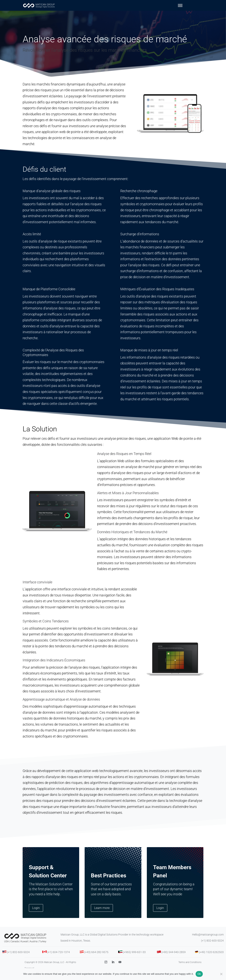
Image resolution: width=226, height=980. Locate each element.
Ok (199, 974)
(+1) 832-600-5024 (212, 948)
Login (36, 915)
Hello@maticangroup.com (208, 942)
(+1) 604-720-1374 (58, 960)
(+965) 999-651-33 (134, 960)
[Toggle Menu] (180, 5)
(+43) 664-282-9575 (96, 960)
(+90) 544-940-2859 (174, 960)
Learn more (102, 915)
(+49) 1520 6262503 (211, 960)
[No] (221, 974)
